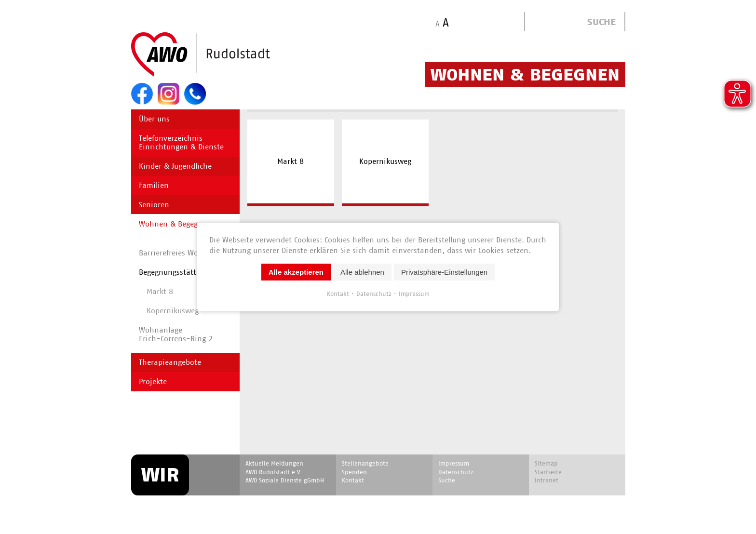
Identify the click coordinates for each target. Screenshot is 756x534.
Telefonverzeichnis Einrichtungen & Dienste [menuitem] (181, 142)
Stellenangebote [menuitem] (365, 463)
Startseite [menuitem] (548, 472)
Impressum (414, 294)
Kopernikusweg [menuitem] (385, 161)
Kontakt (338, 294)
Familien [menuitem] (154, 185)
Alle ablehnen (362, 272)
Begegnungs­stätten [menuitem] (172, 272)
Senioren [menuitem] (154, 205)
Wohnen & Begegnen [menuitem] (175, 224)
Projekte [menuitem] (153, 381)
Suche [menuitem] (447, 480)
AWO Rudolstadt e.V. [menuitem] (274, 472)
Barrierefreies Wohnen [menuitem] (178, 253)
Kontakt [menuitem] (353, 480)
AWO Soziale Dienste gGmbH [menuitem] (285, 480)
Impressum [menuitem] (454, 463)
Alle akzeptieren (296, 272)
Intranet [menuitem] (547, 480)
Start (224, 55)
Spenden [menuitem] (354, 472)
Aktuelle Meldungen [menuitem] (274, 463)
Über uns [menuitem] (154, 119)
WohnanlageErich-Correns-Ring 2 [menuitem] (176, 334)
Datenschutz (374, 294)
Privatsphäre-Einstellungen (444, 272)
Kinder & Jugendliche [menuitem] (175, 166)
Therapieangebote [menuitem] (170, 362)
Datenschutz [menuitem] (456, 472)
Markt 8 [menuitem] (290, 161)
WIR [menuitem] (160, 475)
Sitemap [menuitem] (546, 463)
